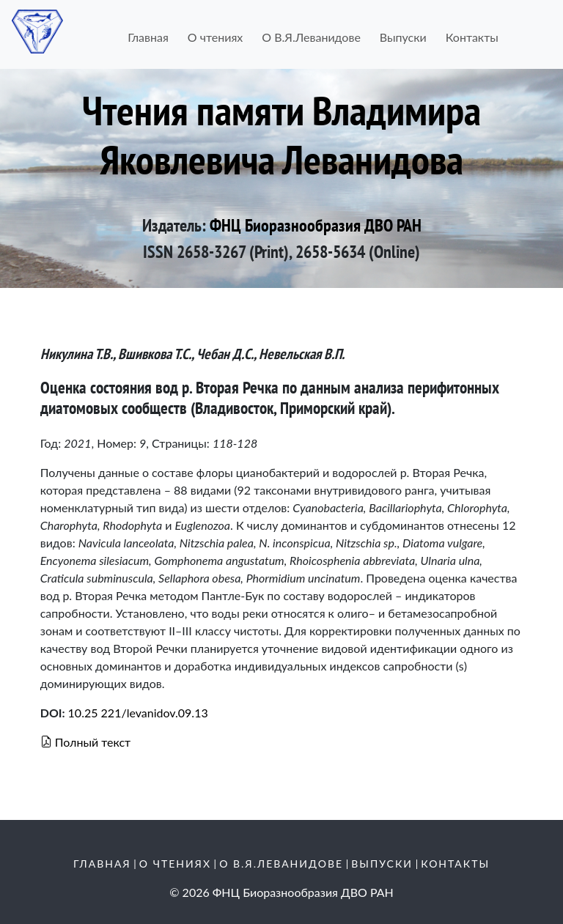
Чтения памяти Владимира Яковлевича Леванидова (281, 134)
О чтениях (215, 37)
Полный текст (85, 742)
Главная (148, 37)
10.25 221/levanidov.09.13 (138, 713)
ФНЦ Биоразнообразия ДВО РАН (316, 225)
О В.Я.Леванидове (311, 37)
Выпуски (403, 37)
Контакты (472, 37)
